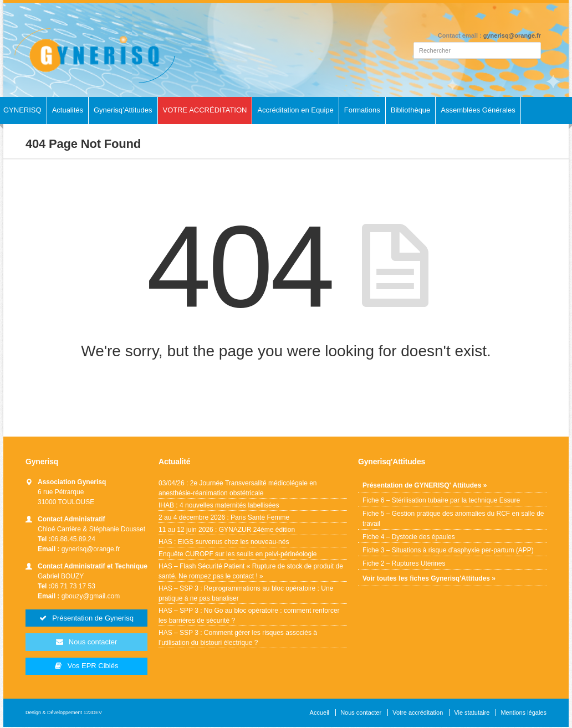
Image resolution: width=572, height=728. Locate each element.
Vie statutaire (472, 714)
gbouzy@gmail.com (91, 596)
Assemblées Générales (478, 110)
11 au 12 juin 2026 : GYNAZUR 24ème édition (227, 530)
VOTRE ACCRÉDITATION (205, 110)
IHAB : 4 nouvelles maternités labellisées (219, 505)
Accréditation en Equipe (295, 110)
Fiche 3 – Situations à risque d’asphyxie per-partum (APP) (448, 550)
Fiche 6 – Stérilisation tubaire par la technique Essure (441, 500)
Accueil (320, 714)
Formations (362, 110)
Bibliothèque (411, 110)
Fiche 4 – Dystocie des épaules (409, 537)
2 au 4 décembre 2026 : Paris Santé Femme (224, 517)
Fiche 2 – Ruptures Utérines (404, 563)
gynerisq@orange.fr (512, 35)
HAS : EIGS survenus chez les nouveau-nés (224, 542)
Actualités (68, 110)
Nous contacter (361, 714)
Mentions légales (524, 714)
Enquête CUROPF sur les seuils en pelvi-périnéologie (238, 554)
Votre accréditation (418, 714)
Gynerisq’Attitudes (123, 110)
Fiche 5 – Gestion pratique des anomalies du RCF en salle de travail (453, 519)
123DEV (93, 714)
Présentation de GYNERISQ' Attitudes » (425, 485)
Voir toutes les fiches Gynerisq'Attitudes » (429, 578)
